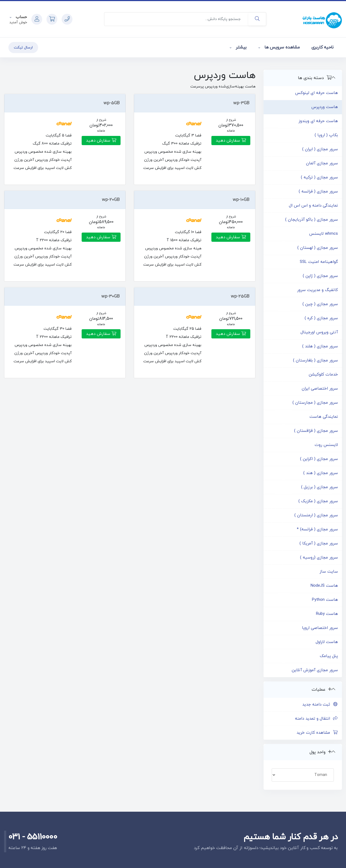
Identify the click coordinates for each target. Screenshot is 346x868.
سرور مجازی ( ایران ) (320, 149)
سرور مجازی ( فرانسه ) (318, 192)
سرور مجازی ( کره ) (321, 318)
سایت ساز (329, 572)
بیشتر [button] (240, 47)
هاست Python (325, 600)
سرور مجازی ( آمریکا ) (319, 544)
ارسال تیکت (23, 48)
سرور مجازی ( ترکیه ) (319, 177)
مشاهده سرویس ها (281, 47)
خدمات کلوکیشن (323, 375)
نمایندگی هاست (324, 417)
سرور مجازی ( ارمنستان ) (316, 515)
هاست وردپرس (325, 107)
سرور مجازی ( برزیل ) (320, 487)
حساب (21, 17)
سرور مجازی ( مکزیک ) (318, 501)
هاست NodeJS (324, 586)
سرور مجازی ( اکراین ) (319, 459)
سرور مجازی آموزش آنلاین (315, 670)
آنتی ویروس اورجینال (319, 332)
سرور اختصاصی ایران (320, 389)
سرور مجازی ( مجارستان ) (315, 403)
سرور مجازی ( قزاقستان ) (316, 431)
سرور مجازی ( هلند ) (320, 346)
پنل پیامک (329, 656)
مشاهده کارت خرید (317, 733)
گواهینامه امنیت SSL (319, 262)
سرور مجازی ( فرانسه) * (317, 529)
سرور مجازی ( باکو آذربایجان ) (312, 220)
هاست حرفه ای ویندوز (318, 121)
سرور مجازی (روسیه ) (319, 558)
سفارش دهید (231, 141)
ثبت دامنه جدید (320, 705)
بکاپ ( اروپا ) (326, 135)
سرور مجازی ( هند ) (321, 473)
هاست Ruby (327, 614)
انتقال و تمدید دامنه (316, 719)
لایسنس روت (326, 445)
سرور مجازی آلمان (322, 163)
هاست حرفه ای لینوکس (317, 93)
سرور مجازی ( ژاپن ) (320, 276)
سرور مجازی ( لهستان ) (318, 248)
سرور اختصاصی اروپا (320, 628)
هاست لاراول (327, 642)
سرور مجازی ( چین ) (320, 304)
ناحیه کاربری (322, 47)
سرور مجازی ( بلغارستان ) (315, 360)
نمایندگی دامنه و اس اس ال (313, 206)
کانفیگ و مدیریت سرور (317, 290)
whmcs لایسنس (324, 234)
